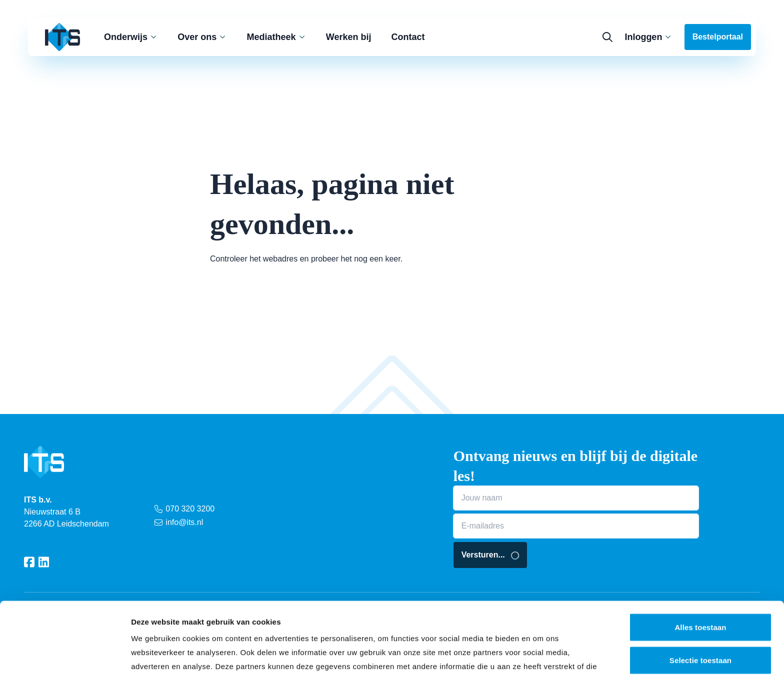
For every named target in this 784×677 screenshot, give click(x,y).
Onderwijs (131, 37)
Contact (408, 37)
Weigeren (700, 619)
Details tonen (540, 657)
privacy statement (200, 621)
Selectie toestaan (700, 587)
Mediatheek (276, 37)
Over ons (202, 37)
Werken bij (349, 37)
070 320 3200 (184, 509)
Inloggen (648, 37)
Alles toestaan (700, 554)
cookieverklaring (297, 621)
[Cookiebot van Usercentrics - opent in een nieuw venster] (65, 657)
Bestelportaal (718, 37)
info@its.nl (179, 522)
